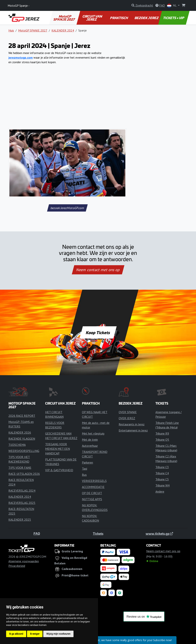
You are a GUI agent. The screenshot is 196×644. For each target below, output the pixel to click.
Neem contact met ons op (98, 270)
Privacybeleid (17, 566)
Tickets (98, 533)
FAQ (37, 533)
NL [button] (172, 6)
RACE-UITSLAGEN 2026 (24, 474)
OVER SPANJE (128, 412)
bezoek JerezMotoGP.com (67, 208)
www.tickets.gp (159, 533)
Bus (84, 475)
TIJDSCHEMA (17, 445)
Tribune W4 (163, 485)
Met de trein (90, 440)
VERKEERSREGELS (94, 481)
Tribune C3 (162, 467)
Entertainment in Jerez (133, 430)
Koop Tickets (98, 332)
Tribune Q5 (162, 440)
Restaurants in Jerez (132, 424)
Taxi (85, 469)
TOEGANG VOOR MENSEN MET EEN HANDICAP (58, 449)
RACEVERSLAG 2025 (22, 503)
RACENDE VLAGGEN (22, 439)
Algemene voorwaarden (24, 561)
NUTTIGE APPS (92, 499)
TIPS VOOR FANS (20, 468)
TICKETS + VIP (174, 18)
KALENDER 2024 (63, 30)
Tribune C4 (162, 473)
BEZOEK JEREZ (147, 18)
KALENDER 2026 (20, 432)
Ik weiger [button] (35, 634)
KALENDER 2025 (20, 520)
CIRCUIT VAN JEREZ (92, 18)
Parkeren (87, 462)
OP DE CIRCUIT (92, 493)
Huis (11, 30)
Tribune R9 (162, 433)
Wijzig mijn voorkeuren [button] (58, 634)
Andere (160, 491)
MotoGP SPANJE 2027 (64, 18)
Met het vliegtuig (93, 433)
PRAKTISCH (119, 18)
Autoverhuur (90, 446)
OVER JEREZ (127, 418)
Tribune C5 (162, 479)
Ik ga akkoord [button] (16, 634)
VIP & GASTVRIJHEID (59, 470)
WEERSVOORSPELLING (24, 451)
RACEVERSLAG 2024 (22, 490)
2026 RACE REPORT (22, 416)
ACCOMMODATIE (93, 487)
